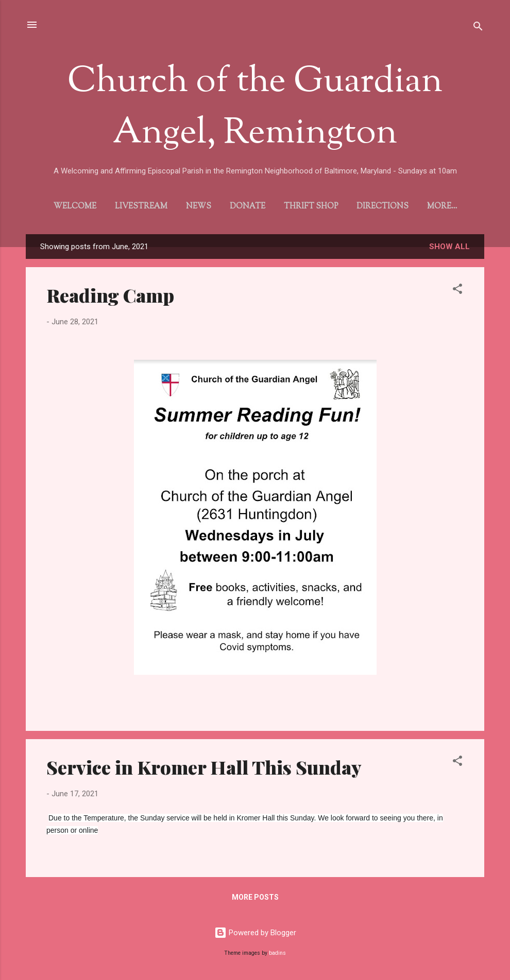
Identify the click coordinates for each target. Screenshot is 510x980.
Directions (379, 207)
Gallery (442, 207)
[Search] (478, 28)
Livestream (138, 207)
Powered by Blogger (255, 933)
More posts (255, 899)
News (195, 207)
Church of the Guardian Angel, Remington (255, 108)
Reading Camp (110, 297)
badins (277, 953)
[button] (457, 293)
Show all (449, 249)
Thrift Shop (308, 207)
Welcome (72, 207)
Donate (244, 207)
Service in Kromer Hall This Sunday (204, 769)
